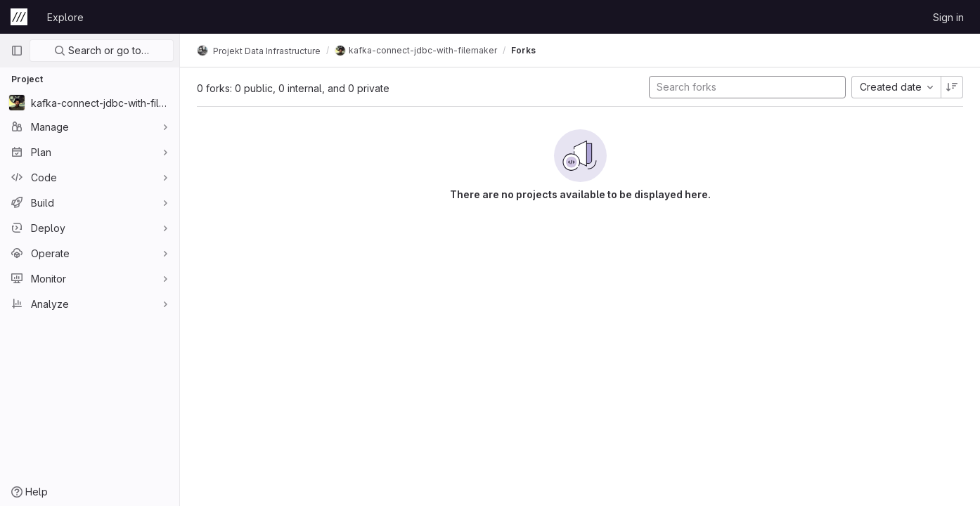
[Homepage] (19, 17)
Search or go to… (102, 50)
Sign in (948, 17)
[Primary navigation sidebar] (17, 51)
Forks (523, 50)
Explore (65, 17)
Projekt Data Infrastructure (259, 51)
